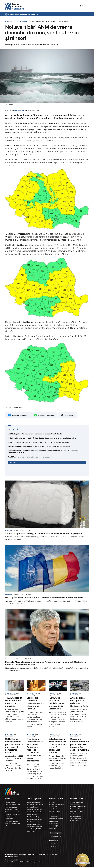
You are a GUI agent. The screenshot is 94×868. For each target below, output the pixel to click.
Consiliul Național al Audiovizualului (76, 819)
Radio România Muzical (12, 812)
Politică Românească (55, 814)
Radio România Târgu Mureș (35, 819)
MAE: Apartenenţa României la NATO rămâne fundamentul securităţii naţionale (47, 447)
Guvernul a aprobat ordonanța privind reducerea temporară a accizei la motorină (80, 749)
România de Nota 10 (54, 824)
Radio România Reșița (33, 817)
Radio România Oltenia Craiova (36, 812)
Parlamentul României (77, 811)
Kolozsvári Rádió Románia (34, 827)
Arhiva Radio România (55, 811)
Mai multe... (13, 462)
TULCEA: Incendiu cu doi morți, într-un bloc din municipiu (47, 457)
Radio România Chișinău (12, 821)
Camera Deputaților (76, 816)
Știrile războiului (53, 816)
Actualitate (23, 21)
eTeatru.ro (8, 826)
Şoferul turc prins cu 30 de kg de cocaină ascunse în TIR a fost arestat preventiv (47, 442)
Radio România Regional (56, 819)
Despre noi (32, 855)
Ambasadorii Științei (54, 826)
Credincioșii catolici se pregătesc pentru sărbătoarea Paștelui (36, 704)
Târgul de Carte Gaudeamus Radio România (56, 806)
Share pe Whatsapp (46, 415)
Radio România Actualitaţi (13, 805)
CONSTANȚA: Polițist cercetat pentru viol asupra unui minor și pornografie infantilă (14, 751)
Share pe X (69, 415)
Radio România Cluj (32, 807)
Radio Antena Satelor (11, 807)
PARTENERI (44, 855)
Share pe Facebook (20, 415)
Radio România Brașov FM (34, 802)
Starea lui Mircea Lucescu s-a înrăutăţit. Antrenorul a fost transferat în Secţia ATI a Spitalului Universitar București (47, 452)
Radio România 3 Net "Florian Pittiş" (11, 818)
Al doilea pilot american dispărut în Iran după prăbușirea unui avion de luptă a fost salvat (47, 438)
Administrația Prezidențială (78, 806)
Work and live (52, 828)
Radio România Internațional (13, 814)
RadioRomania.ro (10, 802)
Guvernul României (76, 809)
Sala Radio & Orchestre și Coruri (58, 847)
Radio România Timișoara (34, 822)
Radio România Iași (32, 814)
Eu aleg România (53, 821)
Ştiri (17, 21)
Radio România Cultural (12, 810)
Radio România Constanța (34, 810)
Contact (54, 855)
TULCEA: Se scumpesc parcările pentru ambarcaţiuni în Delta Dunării (58, 704)
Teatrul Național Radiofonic (13, 824)
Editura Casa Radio (54, 809)
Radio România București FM (35, 805)
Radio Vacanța (31, 831)
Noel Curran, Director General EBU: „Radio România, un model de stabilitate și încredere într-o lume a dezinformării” (36, 756)
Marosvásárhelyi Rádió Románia (36, 829)
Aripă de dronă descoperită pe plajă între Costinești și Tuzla (80, 701)
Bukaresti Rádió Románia (34, 824)
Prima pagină (9, 21)
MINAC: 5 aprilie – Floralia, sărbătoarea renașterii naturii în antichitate (47, 434)
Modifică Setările (12, 857)
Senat (72, 814)
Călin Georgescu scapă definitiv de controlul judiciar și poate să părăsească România (58, 750)
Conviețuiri (52, 802)
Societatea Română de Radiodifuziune (77, 803)
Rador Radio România (55, 836)
